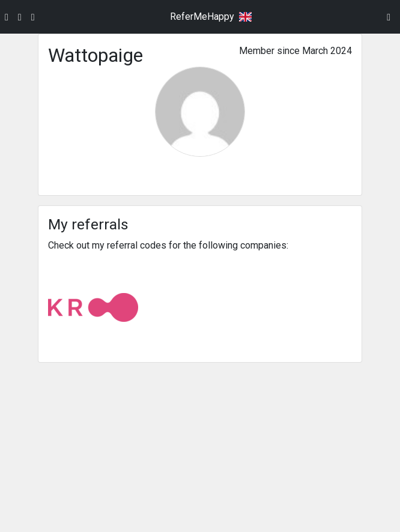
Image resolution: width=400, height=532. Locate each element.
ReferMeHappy (202, 17)
